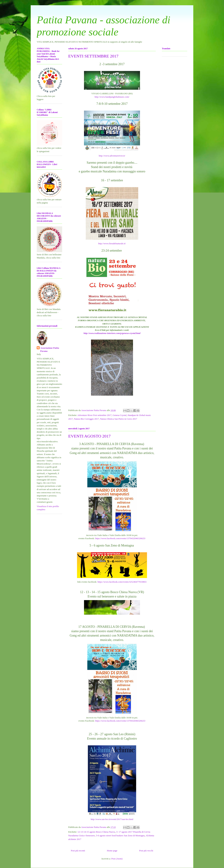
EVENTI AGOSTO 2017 (89, 436)
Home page (112, 851)
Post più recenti (78, 851)
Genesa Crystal (120, 415)
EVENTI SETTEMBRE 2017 (93, 56)
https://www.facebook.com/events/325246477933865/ (122, 582)
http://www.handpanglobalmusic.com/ (112, 97)
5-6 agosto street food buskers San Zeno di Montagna (120, 835)
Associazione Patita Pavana (50, 349)
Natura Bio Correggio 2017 (87, 419)
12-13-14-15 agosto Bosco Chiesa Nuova (96, 832)
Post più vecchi (146, 851)
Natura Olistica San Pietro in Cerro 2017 (119, 419)
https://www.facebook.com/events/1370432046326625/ (120, 538)
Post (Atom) (117, 859)
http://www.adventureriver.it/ (112, 156)
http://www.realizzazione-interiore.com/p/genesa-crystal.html (112, 333)
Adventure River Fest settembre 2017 (94, 415)
